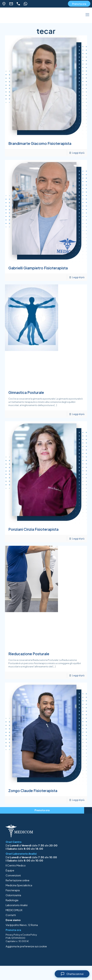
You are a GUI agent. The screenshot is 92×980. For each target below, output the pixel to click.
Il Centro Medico (16, 865)
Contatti (11, 915)
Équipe (10, 870)
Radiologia (12, 900)
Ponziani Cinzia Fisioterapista (33, 529)
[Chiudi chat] (72, 974)
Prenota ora (79, 4)
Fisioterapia (13, 890)
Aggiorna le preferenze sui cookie (26, 946)
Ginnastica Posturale (26, 392)
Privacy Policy (13, 935)
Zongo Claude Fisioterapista (33, 791)
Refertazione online (18, 880)
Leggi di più (78, 153)
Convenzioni (13, 875)
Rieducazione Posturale (29, 654)
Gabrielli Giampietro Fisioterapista (38, 268)
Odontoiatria (13, 895)
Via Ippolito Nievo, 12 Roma (22, 925)
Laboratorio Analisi (17, 905)
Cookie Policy (30, 935)
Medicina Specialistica (19, 885)
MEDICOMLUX (14, 910)
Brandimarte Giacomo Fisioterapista (40, 143)
